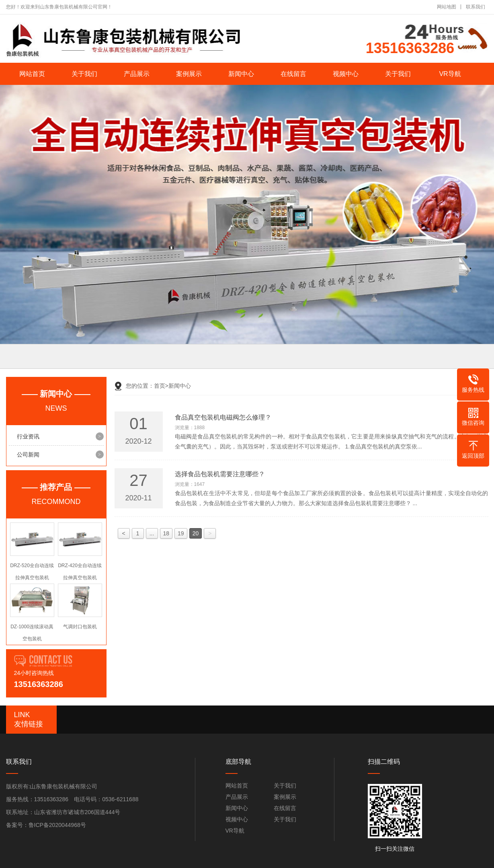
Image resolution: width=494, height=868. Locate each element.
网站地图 (447, 7)
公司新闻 (28, 455)
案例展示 (189, 74)
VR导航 (450, 74)
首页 (161, 386)
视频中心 (346, 74)
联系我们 (476, 7)
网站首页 (32, 74)
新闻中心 (241, 74)
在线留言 (293, 74)
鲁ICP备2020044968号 (57, 825)
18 (166, 533)
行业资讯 (28, 436)
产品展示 (137, 74)
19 (181, 533)
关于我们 (84, 74)
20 (196, 533)
